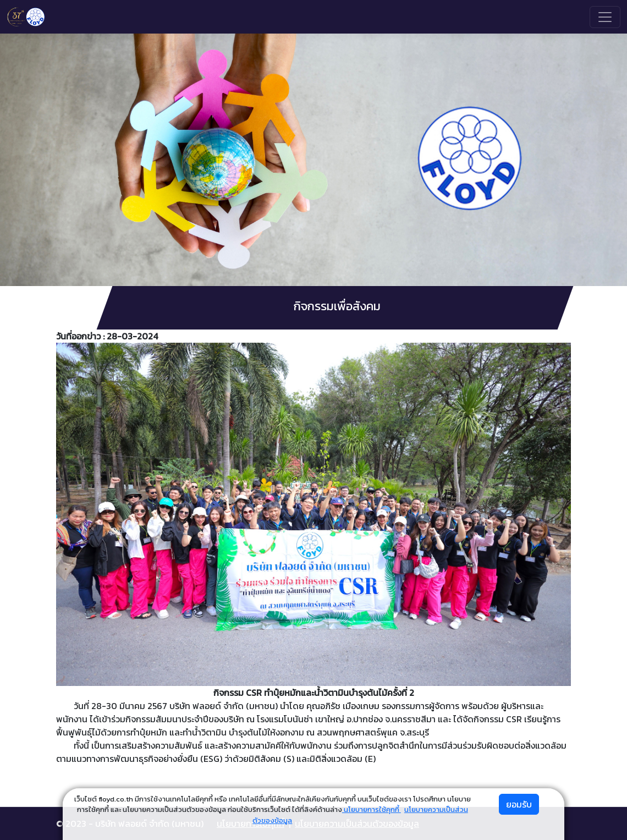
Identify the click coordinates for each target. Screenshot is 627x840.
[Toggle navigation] (605, 17)
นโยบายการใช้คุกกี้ (372, 809)
